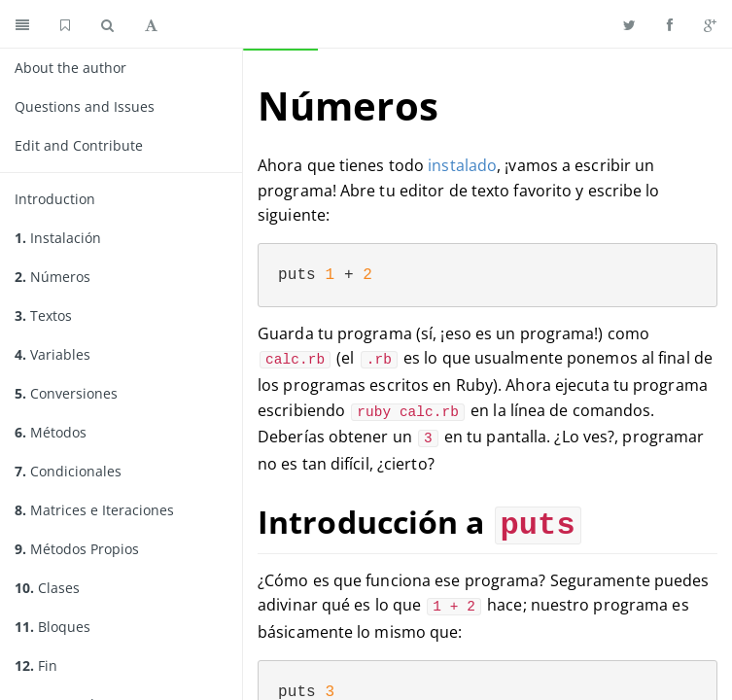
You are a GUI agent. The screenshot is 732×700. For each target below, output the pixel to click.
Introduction (55, 199)
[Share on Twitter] (629, 24)
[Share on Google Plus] (710, 24)
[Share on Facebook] (670, 24)
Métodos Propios (77, 549)
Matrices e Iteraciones (94, 510)
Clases (47, 588)
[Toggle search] (107, 24)
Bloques (52, 627)
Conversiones (66, 393)
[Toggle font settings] (151, 24)
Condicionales (68, 471)
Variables (52, 354)
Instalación (58, 238)
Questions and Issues (85, 106)
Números (52, 277)
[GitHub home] (65, 24)
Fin (36, 665)
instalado (462, 165)
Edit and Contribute (79, 145)
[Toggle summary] (22, 24)
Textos (43, 315)
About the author (70, 68)
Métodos (51, 432)
